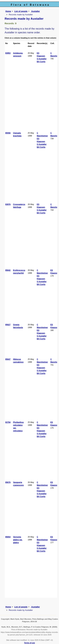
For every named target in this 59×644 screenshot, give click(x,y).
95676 (8, 482)
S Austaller (42, 59)
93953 (8, 53)
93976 (8, 204)
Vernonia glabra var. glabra (18, 540)
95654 (8, 537)
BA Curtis (41, 62)
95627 (8, 325)
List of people (21, 11)
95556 (8, 133)
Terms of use (29, 643)
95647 (8, 359)
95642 (8, 270)
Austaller (35, 11)
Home (8, 11)
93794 (8, 422)
